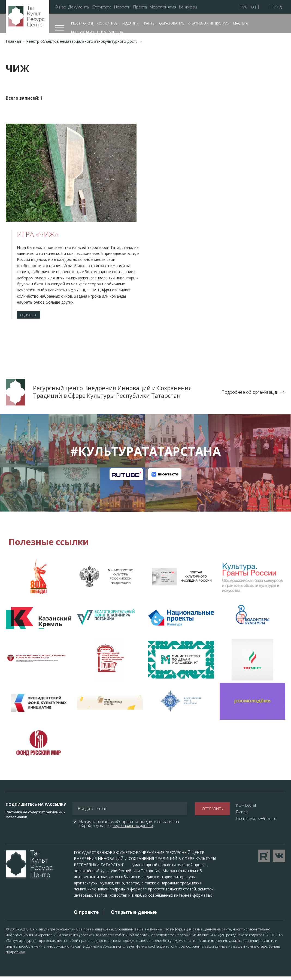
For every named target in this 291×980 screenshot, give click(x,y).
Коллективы (108, 23)
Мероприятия (163, 7)
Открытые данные (134, 915)
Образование (172, 23)
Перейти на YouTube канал (264, 859)
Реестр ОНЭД (82, 23)
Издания (131, 23)
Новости (122, 7)
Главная (13, 41)
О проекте (86, 915)
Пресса (140, 7)
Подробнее (34, 317)
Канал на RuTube (126, 477)
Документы (79, 7)
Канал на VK (165, 477)
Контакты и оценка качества (97, 32)
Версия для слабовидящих (265, 7)
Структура (102, 7)
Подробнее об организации (250, 395)
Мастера (241, 23)
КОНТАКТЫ (246, 808)
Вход (277, 7)
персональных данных (133, 829)
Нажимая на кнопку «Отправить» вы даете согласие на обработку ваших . (130, 827)
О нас (60, 7)
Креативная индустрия (209, 23)
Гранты (149, 23)
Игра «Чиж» (37, 234)
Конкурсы (188, 7)
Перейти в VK (279, 859)
